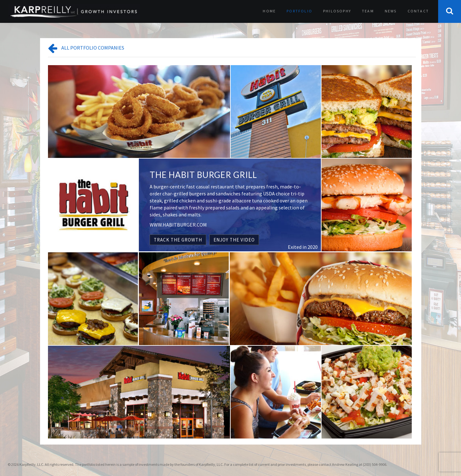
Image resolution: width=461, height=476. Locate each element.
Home (269, 11)
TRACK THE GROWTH (178, 240)
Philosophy (337, 11)
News (391, 11)
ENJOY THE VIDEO (234, 240)
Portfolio (299, 11)
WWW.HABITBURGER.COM (178, 225)
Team (368, 11)
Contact (418, 11)
